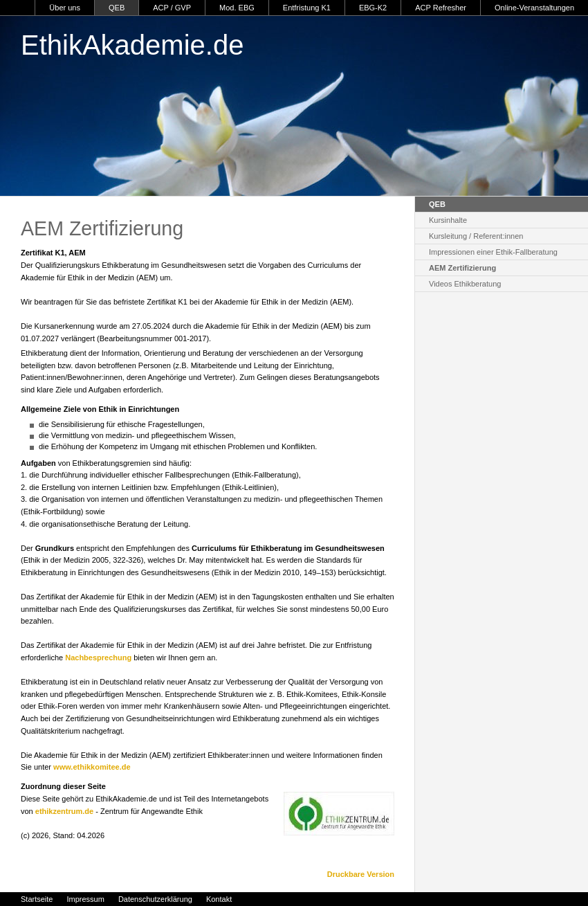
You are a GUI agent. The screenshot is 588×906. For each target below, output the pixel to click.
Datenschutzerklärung (155, 899)
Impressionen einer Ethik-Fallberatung (493, 252)
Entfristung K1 (307, 8)
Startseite (37, 899)
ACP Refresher (441, 8)
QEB (117, 8)
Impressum (85, 899)
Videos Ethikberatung (465, 284)
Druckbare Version (361, 874)
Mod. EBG (237, 8)
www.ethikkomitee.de (92, 767)
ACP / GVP (172, 8)
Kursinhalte (448, 220)
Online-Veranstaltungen (534, 8)
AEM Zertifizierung (462, 268)
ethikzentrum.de (64, 811)
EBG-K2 (373, 8)
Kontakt (219, 899)
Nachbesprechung (98, 658)
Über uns (65, 8)
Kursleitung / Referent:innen (476, 236)
